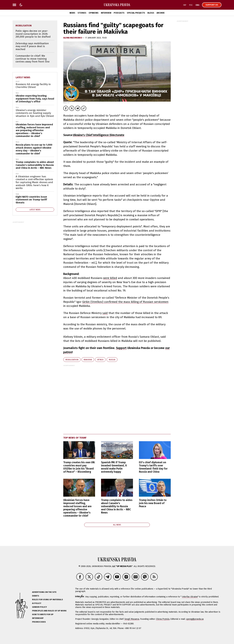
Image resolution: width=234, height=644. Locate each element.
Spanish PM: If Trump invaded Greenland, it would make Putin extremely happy (114, 467)
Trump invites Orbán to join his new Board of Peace (153, 503)
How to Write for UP (43, 614)
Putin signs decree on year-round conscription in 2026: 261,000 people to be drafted (33, 34)
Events (36, 596)
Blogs (151, 13)
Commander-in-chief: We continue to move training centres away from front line (33, 59)
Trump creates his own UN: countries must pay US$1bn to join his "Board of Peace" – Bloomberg (79, 467)
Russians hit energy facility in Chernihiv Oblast (33, 86)
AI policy (37, 603)
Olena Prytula (163, 619)
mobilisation (72, 360)
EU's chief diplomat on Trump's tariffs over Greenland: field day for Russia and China (153, 467)
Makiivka (88, 360)
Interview (106, 13)
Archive (161, 13)
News (72, 13)
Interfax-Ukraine (190, 597)
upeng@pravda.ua (195, 619)
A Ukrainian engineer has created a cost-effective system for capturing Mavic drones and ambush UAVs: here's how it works (34, 182)
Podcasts (119, 13)
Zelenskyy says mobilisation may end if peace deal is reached (32, 46)
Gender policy (39, 607)
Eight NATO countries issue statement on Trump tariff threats (31, 200)
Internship (38, 618)
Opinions (94, 13)
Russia (112, 360)
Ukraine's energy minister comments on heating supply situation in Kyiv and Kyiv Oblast (35, 113)
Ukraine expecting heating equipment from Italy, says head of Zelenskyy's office (35, 99)
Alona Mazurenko (73, 38)
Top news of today (75, 438)
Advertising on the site (44, 592)
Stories (82, 13)
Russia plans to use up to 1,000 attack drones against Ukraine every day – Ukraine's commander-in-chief (34, 149)
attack (100, 360)
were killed (110, 278)
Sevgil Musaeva (132, 619)
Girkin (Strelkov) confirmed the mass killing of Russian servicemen (125, 302)
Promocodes (39, 622)
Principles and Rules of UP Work (49, 611)
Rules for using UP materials (48, 600)
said (105, 313)
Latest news (23, 77)
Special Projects (136, 13)
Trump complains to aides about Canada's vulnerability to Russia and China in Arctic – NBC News (117, 506)
